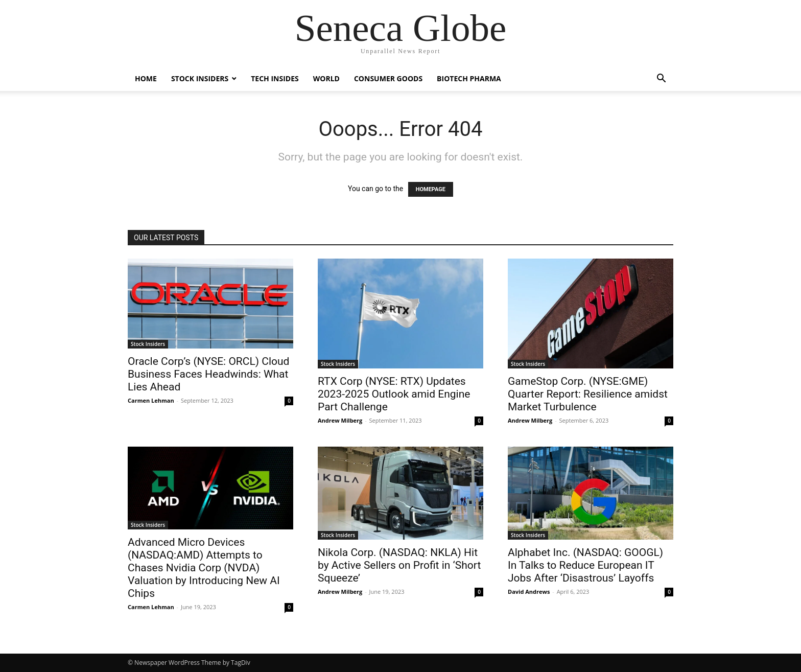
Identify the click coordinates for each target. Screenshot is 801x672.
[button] (661, 79)
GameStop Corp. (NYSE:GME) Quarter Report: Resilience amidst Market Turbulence (588, 394)
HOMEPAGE (431, 189)
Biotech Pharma (469, 78)
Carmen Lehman (151, 400)
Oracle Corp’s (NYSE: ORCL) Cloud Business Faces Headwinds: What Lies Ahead (208, 374)
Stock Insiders (200, 78)
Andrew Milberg (340, 420)
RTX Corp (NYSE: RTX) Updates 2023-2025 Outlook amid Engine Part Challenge (394, 394)
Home (146, 78)
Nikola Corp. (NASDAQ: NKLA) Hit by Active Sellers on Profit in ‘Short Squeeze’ (399, 565)
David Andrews (529, 592)
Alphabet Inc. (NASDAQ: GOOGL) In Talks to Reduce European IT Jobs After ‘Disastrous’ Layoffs (585, 565)
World (326, 78)
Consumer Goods (388, 78)
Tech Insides (275, 78)
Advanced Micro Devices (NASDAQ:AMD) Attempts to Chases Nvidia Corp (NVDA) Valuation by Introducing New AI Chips (204, 568)
